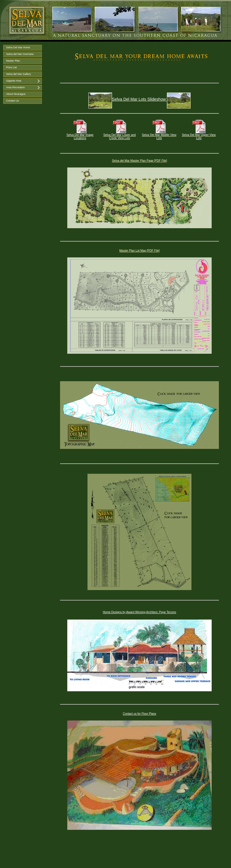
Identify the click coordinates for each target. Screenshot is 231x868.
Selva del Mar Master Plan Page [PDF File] (140, 161)
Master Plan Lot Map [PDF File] (139, 251)
